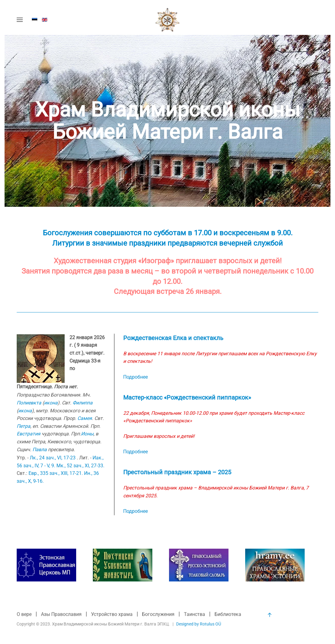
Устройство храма (112, 615)
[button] (20, 20)
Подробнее (135, 377)
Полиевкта (29, 403)
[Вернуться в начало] (168, 20)
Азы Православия (61, 615)
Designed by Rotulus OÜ (198, 624)
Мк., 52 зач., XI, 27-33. (80, 466)
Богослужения (158, 615)
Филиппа (83, 403)
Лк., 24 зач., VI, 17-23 (53, 458)
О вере (24, 615)
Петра (24, 426)
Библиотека (228, 615)
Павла (40, 450)
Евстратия (29, 434)
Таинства (195, 615)
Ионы (87, 434)
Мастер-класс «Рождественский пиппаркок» (187, 397)
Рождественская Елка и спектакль (173, 338)
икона (51, 403)
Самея (85, 418)
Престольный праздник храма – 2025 (177, 472)
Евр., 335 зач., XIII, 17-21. (56, 473)
